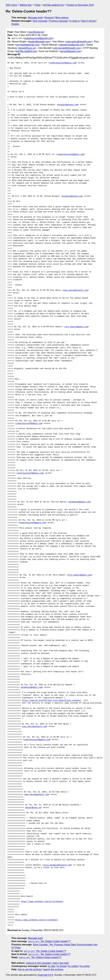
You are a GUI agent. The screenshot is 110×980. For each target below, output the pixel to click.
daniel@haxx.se (27, 48)
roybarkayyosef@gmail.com (38, 38)
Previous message (59, 21)
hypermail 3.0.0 (45, 975)
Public (37, 5)
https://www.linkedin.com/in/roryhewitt (42, 902)
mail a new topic (61, 963)
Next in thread (89, 21)
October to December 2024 (80, 5)
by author (85, 966)
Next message (40, 21)
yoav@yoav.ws (36, 32)
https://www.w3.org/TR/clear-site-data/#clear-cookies (51, 700)
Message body (35, 18)
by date (51, 966)
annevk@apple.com (70, 51)
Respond (49, 18)
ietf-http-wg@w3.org (53, 5)
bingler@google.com (39, 42)
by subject (73, 966)
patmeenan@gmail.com (72, 45)
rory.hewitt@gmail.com (27, 45)
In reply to (75, 21)
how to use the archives (30, 969)
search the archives (53, 969)
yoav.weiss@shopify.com (79, 42)
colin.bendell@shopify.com (67, 48)
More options (62, 18)
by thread (62, 966)
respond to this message (38, 963)
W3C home (11, 5)
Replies (15, 24)
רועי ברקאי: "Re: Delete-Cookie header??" (50, 941)
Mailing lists (26, 5)
